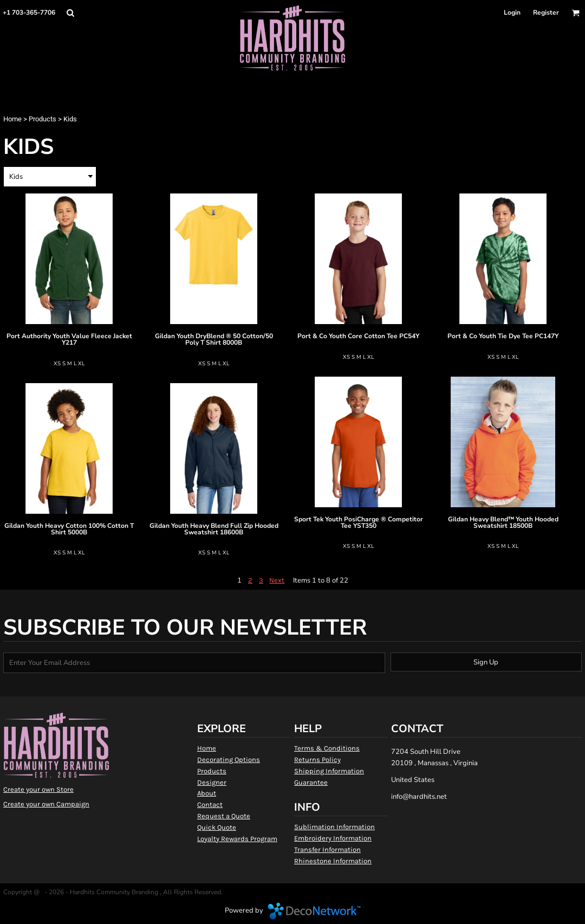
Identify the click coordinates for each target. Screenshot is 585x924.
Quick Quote (217, 827)
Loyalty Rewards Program (237, 839)
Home (12, 119)
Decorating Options (229, 760)
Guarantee (311, 782)
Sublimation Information (334, 827)
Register (546, 12)
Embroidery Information (333, 838)
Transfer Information (327, 849)
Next (277, 580)
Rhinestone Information (333, 861)
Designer (212, 782)
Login (512, 12)
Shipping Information (329, 771)
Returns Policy (317, 760)
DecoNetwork (314, 911)
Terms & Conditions (327, 748)
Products (43, 119)
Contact (210, 805)
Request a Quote (224, 816)
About (207, 793)
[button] (70, 13)
